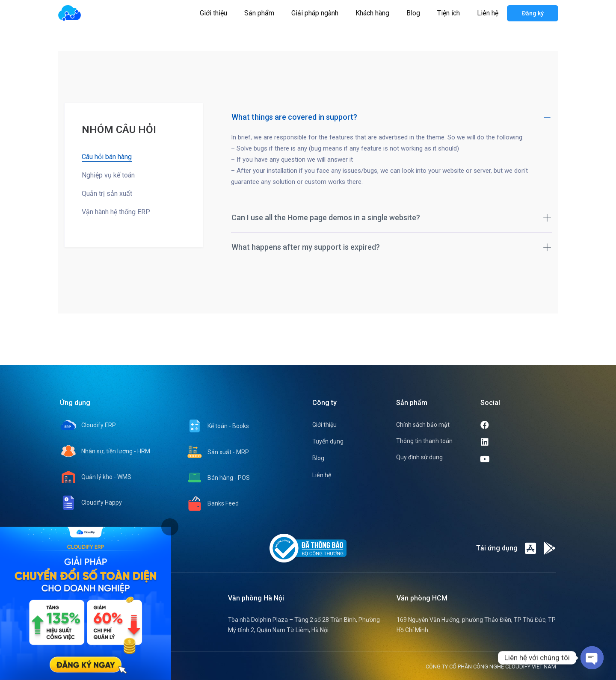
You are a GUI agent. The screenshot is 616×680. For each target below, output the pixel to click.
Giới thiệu (213, 13)
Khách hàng (372, 13)
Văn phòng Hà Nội (256, 598)
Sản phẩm (259, 13)
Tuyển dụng (328, 441)
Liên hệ (488, 13)
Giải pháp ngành (315, 13)
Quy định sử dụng (419, 457)
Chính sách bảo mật (423, 425)
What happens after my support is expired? (391, 247)
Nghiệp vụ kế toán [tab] (108, 175)
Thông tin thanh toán (424, 441)
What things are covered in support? (391, 117)
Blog (413, 13)
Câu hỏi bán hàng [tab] (107, 157)
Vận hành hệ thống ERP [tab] (116, 212)
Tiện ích (449, 13)
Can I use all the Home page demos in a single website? (391, 217)
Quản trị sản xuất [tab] (107, 194)
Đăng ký (533, 13)
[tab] (170, 527)
